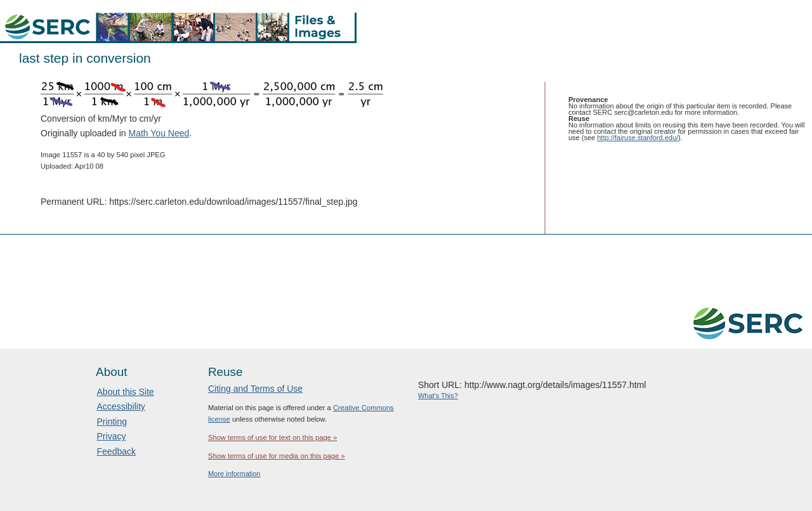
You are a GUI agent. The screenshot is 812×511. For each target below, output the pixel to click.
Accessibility (121, 406)
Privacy (112, 436)
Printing (112, 422)
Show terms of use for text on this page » (272, 437)
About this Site (126, 392)
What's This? (438, 396)
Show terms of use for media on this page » (277, 456)
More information (234, 474)
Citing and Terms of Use (255, 389)
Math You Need (159, 133)
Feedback (116, 451)
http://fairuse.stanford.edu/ (638, 138)
